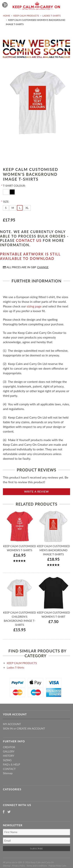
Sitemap (8, 773)
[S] (6, 208)
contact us (29, 240)
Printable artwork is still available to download (30, 256)
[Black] (12, 192)
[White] (6, 192)
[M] (13, 208)
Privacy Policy (18, 866)
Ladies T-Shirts (52, 16)
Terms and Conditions (37, 866)
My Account (12, 724)
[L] (20, 208)
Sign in (8, 728)
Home (7, 16)
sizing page (34, 306)
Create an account (31, 728)
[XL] (27, 208)
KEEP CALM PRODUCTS (26, 16)
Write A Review (36, 491)
